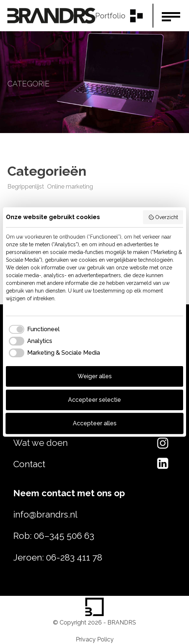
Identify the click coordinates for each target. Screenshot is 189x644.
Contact (29, 464)
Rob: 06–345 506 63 (54, 536)
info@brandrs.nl (45, 514)
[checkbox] (33, 329)
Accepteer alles (95, 423)
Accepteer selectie (94, 400)
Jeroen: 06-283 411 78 (58, 557)
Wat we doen (40, 443)
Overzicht (163, 217)
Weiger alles (95, 376)
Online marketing (70, 187)
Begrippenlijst (26, 187)
